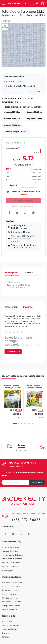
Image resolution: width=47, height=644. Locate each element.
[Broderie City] (17, 4)
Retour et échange (9, 594)
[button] (31, 3)
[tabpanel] (13, 401)
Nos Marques (7, 570)
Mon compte (7, 621)
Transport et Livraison (11, 606)
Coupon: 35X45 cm (13, 112)
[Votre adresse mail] (15, 482)
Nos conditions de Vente (12, 582)
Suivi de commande (10, 625)
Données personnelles (11, 598)
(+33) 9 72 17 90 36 (26, 520)
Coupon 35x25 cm (35, 112)
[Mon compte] (37, 3)
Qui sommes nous (9, 590)
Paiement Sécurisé (9, 610)
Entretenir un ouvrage (11, 547)
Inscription (37, 482)
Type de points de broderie (13, 555)
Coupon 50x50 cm (34, 119)
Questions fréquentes (11, 586)
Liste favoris (6, 633)
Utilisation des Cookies (11, 602)
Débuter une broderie (11, 563)
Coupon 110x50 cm (12, 125)
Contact (5, 637)
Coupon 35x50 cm (12, 119)
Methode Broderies (10, 551)
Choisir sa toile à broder (12, 559)
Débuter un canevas (10, 567)
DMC (41, 12)
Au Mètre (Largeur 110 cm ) (16, 132)
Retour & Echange (9, 629)
